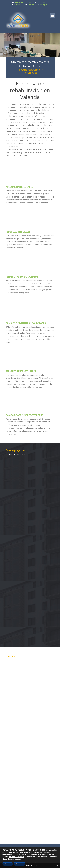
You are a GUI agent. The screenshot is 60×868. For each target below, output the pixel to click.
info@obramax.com (23, 2)
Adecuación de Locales (19, 187)
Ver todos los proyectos (15, 454)
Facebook (18, 4)
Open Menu (53, 15)
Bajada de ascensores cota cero (24, 415)
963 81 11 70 (42, 2)
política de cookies (16, 857)
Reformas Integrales (18, 232)
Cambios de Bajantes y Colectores (26, 323)
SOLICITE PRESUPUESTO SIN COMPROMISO (31, 71)
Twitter (31, 4)
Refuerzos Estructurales (21, 371)
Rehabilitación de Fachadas (22, 277)
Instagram (44, 4)
